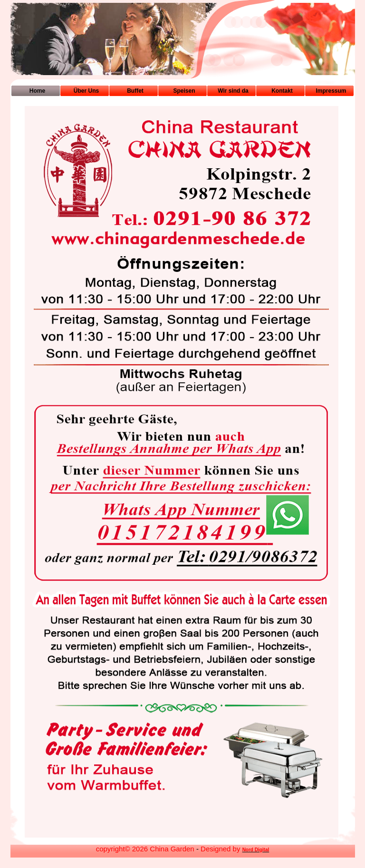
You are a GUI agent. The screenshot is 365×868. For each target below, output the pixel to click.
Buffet (135, 91)
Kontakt (282, 91)
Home (37, 91)
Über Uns (86, 91)
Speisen (184, 91)
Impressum (331, 91)
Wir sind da (233, 91)
